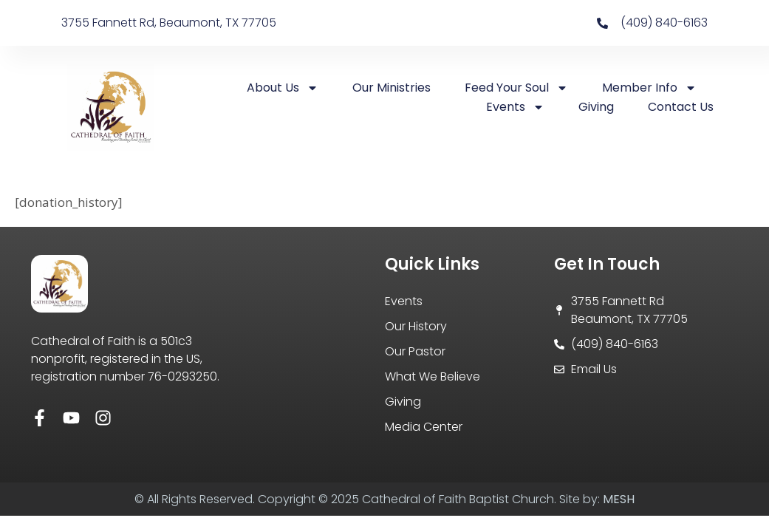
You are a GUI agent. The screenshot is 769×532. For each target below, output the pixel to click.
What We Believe (433, 376)
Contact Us (681, 107)
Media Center (424, 427)
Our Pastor (415, 351)
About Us (283, 88)
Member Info (649, 88)
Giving (596, 107)
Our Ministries (392, 88)
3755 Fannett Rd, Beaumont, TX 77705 (169, 23)
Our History (416, 326)
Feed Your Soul (516, 88)
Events (515, 107)
